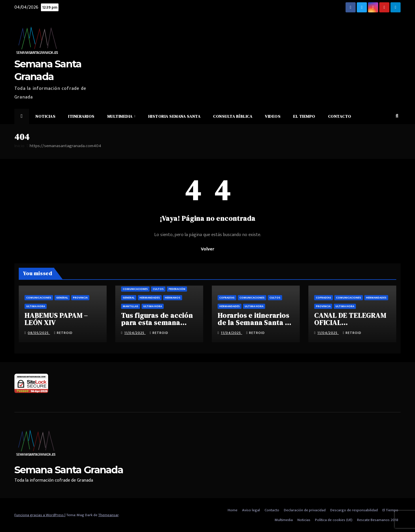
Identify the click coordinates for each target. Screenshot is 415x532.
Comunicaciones (39, 298)
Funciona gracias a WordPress (39, 515)
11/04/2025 (135, 333)
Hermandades (150, 298)
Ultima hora (36, 306)
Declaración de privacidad (305, 510)
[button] (397, 116)
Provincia (80, 298)
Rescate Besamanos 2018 (378, 520)
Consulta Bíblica (233, 116)
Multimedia (120, 116)
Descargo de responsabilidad (354, 510)
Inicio (19, 146)
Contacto (340, 116)
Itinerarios (81, 116)
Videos (273, 116)
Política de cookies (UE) (334, 520)
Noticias (45, 116)
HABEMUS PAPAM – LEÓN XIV (56, 319)
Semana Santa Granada (69, 470)
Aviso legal (251, 510)
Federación (177, 289)
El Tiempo (304, 116)
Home (233, 510)
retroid (63, 333)
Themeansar (108, 515)
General (62, 298)
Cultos (158, 289)
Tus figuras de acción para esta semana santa (157, 323)
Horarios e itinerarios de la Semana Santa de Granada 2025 (255, 323)
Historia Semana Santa (174, 116)
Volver (207, 249)
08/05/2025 (39, 333)
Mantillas (131, 306)
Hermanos (173, 298)
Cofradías (227, 298)
